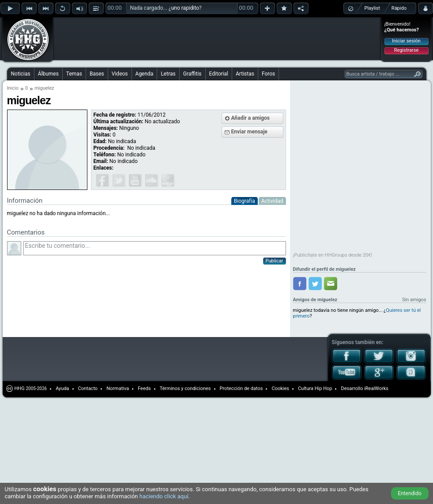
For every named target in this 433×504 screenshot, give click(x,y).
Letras (168, 74)
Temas (74, 74)
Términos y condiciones (185, 388)
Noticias (21, 74)
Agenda (145, 74)
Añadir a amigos (251, 118)
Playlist (372, 8)
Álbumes (48, 74)
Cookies (280, 388)
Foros (268, 74)
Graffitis (192, 74)
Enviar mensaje (249, 132)
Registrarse (406, 50)
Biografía (245, 201)
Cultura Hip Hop (315, 388)
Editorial (219, 74)
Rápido (399, 8)
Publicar (275, 261)
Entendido (410, 493)
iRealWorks (376, 388)
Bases (97, 74)
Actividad (272, 201)
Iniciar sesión (406, 41)
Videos (120, 74)
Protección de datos (241, 388)
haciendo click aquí (164, 496)
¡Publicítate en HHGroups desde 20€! (333, 255)
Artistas (245, 74)
